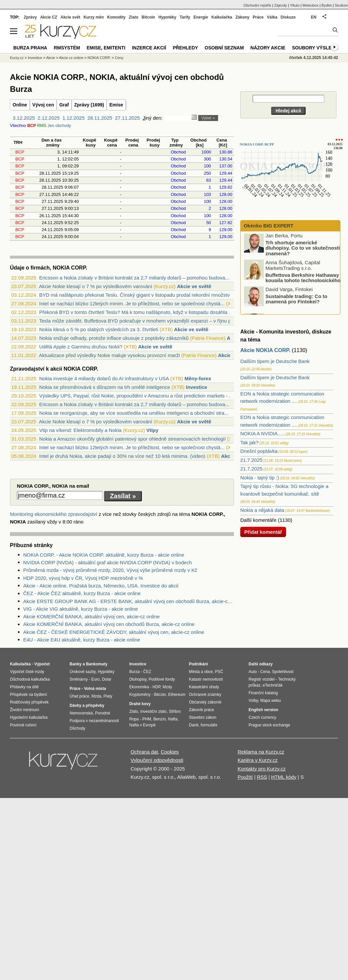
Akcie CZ (49, 17)
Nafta (173, 719)
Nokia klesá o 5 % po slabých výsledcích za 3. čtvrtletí (99, 329)
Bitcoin (148, 17)
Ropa (134, 719)
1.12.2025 (74, 118)
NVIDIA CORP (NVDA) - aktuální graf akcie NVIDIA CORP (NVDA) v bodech (108, 562)
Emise (116, 105)
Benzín (160, 719)
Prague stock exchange (269, 725)
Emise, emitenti (106, 48)
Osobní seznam (224, 48)
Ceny (119, 58)
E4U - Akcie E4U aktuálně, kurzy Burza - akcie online (82, 640)
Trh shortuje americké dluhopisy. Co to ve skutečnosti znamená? (303, 250)
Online (20, 105)
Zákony (242, 17)
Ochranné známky (205, 695)
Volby (253, 701)
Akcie (51, 58)
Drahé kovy (140, 704)
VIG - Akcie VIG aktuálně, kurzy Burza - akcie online (81, 609)
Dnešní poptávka (259, 451)
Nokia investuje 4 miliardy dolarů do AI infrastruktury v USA (104, 378)
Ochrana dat (144, 752)
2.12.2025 (49, 118)
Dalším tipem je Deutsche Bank (275, 361)
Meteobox (311, 5)
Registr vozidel (262, 679)
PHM (147, 719)
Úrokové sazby (83, 672)
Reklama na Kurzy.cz (261, 752)
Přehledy (185, 48)
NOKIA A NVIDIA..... (262, 433)
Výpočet (42, 664)
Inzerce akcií (149, 48)
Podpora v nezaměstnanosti (94, 721)
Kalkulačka (222, 17)
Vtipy (152, 430)
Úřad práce (79, 696)
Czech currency (262, 717)
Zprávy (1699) (89, 105)
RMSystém (67, 48)
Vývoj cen (43, 105)
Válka (272, 17)
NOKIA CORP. (99, 58)
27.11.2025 (127, 118)
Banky (76, 664)
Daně (194, 725)
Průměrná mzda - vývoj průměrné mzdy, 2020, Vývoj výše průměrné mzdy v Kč (110, 570)
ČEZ (147, 672)
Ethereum (177, 695)
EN (314, 17)
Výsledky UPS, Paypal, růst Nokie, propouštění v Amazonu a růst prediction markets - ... (136, 396)
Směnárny (79, 679)
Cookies (170, 752)
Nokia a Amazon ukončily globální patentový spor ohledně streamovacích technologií (132, 439)
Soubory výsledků (317, 48)
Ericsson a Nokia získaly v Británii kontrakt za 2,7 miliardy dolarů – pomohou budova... (134, 278)
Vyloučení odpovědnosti (157, 760)
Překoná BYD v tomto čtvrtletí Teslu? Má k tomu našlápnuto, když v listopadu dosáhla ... (136, 312)
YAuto (295, 5)
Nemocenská (81, 713)
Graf (64, 105)
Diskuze (288, 17)
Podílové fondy (162, 679)
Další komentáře (258, 520)
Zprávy (30, 17)
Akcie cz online (71, 58)
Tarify (185, 17)
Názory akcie (268, 48)
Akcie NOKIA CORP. (265, 350)
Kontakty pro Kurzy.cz (262, 769)
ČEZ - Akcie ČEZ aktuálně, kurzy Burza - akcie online (82, 593)
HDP (156, 687)
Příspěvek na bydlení (29, 695)
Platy (108, 696)
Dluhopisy (138, 679)
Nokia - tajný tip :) (260, 478)
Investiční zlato (153, 711)
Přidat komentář (263, 532)
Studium (341, 5)
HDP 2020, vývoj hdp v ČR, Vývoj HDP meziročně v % (83, 578)
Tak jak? (249, 442)
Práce (258, 17)
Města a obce (201, 672)
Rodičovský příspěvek (29, 702)
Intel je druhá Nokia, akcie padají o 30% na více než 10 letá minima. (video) (122, 456)
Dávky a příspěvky (87, 705)
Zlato (134, 17)
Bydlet (327, 5)
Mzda (96, 696)
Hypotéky (167, 17)
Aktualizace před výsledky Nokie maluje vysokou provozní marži (109, 355)
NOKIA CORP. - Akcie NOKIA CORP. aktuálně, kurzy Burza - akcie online (104, 555)
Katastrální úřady (204, 687)
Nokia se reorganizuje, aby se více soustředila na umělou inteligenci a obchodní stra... (134, 413)
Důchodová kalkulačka (30, 679)
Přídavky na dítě (24, 687)
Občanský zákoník (205, 702)
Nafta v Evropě (142, 725)
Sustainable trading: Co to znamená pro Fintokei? (296, 301)
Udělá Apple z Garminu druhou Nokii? (81, 347)
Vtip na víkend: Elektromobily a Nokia (80, 430)
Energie (201, 17)
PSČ (219, 672)
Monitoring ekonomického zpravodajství (54, 514)
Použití (245, 777)
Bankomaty (97, 664)
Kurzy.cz (17, 58)
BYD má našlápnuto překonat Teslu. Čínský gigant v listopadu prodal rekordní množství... (137, 295)
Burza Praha (30, 48)
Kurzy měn (94, 17)
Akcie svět (70, 17)
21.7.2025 (251, 460)
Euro (95, 679)
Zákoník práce (202, 710)
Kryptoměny (140, 695)
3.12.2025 (24, 118)
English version (263, 710)
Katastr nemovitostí (206, 679)
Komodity (116, 17)
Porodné (103, 713)
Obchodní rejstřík (258, 5)
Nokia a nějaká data (262, 510)
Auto (253, 672)
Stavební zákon (203, 717)
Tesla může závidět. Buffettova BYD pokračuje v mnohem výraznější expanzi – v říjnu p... (137, 321)
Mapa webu (270, 701)
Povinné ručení (23, 725)
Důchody (77, 728)
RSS (262, 777)
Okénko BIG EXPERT (268, 226)
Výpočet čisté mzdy (27, 672)
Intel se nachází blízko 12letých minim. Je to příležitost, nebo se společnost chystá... (132, 304)
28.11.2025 (100, 118)
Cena (265, 672)
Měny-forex (198, 378)
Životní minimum (25, 710)
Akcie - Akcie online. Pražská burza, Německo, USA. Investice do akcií (101, 586)
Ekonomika (139, 687)
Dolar (107, 679)
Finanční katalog (263, 693)
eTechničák (273, 685)
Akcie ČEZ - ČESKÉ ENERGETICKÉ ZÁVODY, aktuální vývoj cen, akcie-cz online (114, 632)
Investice (197, 387)
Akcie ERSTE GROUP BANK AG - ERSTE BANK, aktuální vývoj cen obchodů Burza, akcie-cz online (129, 601)
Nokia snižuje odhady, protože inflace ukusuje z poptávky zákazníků (114, 338)
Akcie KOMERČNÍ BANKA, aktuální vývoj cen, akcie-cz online (91, 616)
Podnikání (198, 664)
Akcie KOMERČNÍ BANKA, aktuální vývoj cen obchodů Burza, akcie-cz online (109, 624)
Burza (134, 672)
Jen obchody (59, 126)
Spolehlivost (283, 672)
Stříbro (175, 711)
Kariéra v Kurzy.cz (258, 760)
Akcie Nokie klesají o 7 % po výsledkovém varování (95, 286)
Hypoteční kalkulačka (29, 717)
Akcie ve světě (194, 286)
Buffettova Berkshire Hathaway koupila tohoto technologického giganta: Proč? (293, 282)
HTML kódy (284, 777)
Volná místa (95, 689)
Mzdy (168, 687)
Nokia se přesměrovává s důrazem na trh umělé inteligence (105, 387)
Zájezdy (281, 5)
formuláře (209, 725)
